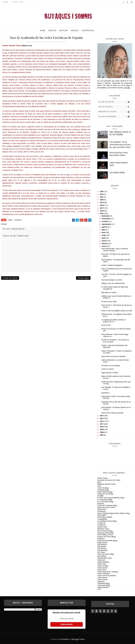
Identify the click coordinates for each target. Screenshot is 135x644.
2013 (102, 418)
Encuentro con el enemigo (111, 366)
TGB (99, 589)
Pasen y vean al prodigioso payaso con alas (117, 311)
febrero (105, 244)
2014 (102, 416)
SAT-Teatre (101, 552)
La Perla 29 (101, 523)
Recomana (101, 539)
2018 (102, 205)
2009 (102, 429)
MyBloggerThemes (78, 639)
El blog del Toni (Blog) (105, 494)
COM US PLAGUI (107, 369)
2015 (102, 214)
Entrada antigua (83, 278)
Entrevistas (88, 31)
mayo (104, 235)
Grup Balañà (102, 515)
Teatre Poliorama (103, 574)
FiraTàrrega (101, 511)
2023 (102, 191)
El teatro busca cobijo (109, 302)
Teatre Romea (102, 578)
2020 (102, 200)
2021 (102, 197)
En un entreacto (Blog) (105, 502)
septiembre (107, 224)
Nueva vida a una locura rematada (113, 356)
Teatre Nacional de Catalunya (108, 572)
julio (104, 230)
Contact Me (18, 2)
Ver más (127, 88)
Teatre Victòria (102, 580)
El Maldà (100, 496)
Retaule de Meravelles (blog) (107, 541)
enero (104, 246)
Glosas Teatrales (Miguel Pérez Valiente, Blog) (114, 513)
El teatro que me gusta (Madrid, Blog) (111, 498)
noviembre (106, 219)
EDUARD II (105, 393)
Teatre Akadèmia (103, 562)
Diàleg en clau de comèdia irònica (113, 283)
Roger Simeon (102, 543)
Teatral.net (101, 560)
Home (6, 2)
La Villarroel (101, 525)
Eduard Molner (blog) (105, 492)
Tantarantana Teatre (105, 558)
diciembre (106, 216)
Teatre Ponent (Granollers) (107, 576)
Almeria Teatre (102, 478)
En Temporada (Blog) (105, 500)
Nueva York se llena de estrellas (112, 413)
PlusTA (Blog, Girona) (105, 535)
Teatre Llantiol (102, 568)
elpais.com (27, 46)
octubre (105, 221)
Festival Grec (102, 509)
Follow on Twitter (115, 102)
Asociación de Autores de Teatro (109, 480)
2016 (102, 211)
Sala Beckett (102, 546)
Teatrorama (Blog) (104, 585)
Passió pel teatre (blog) (105, 533)
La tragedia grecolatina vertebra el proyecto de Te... (113, 321)
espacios (50, 42)
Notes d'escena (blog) (105, 531)
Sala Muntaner (102, 550)
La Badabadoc (102, 519)
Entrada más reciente (10, 278)
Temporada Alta (103, 587)
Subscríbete (67, 624)
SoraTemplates (64, 639)
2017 (102, 208)
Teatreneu (101, 581)
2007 (102, 435)
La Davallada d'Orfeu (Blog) (107, 521)
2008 (102, 432)
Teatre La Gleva (103, 566)
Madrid (56, 42)
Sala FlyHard (102, 548)
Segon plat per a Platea (110, 373)
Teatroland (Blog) (104, 583)
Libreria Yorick (102, 527)
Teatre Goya (102, 564)
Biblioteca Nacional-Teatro (107, 484)
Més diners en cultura (109, 292)
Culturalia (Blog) (103, 490)
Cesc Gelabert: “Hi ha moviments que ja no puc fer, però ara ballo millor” (120, 145)
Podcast (75, 31)
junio (104, 232)
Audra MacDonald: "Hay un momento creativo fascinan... (115, 250)
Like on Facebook (115, 107)
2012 (102, 421)
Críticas (52, 31)
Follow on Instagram (115, 117)
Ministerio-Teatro (103, 529)
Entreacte (101, 504)
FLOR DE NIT (106, 325)
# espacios (18, 220)
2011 (102, 424)
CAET (99, 486)
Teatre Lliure (102, 570)
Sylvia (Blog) (102, 556)
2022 (102, 194)
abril (104, 238)
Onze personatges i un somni (112, 280)
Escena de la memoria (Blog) (107, 505)
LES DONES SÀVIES (117, 173)
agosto (105, 227)
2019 (102, 202)
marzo (104, 241)
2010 (102, 427)
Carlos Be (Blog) (103, 488)
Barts (99, 482)
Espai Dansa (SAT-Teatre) (106, 507)
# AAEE (10, 220)
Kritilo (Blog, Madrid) (105, 517)
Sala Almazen (102, 544)
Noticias (64, 31)
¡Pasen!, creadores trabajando (112, 265)
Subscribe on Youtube (115, 112)
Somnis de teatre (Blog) (106, 554)
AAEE (45, 42)
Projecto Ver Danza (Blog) (107, 537)
